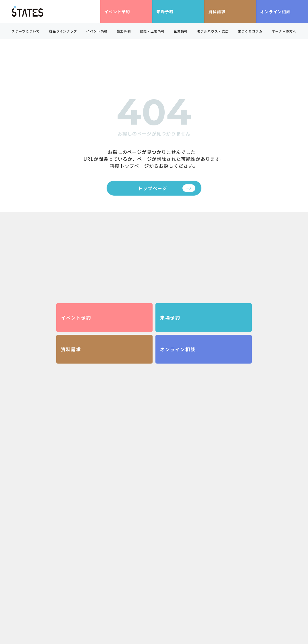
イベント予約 (117, 12)
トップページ (153, 188)
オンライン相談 (275, 12)
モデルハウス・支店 (213, 31)
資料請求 (217, 12)
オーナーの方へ (284, 31)
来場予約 (165, 12)
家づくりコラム (250, 31)
